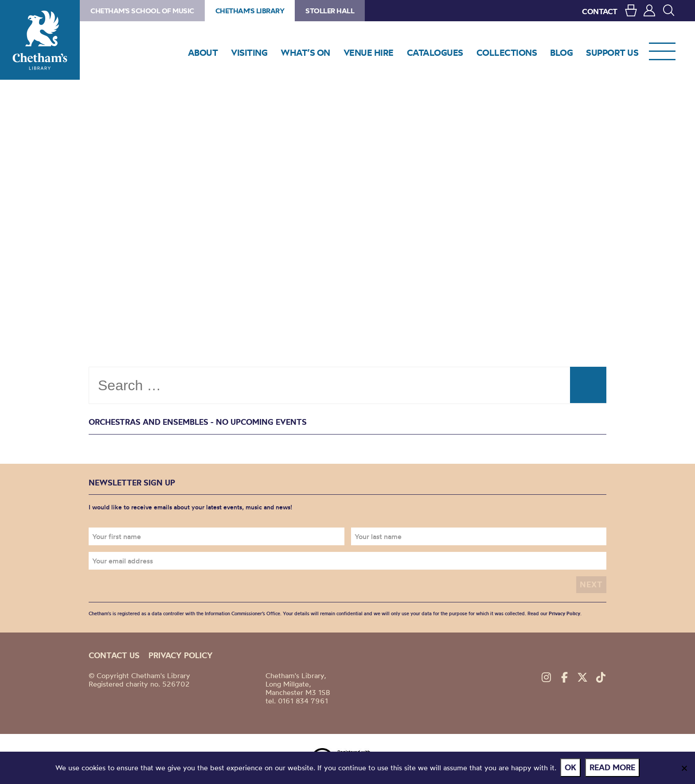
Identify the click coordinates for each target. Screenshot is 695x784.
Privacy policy (181, 655)
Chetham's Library (40, 40)
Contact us (114, 655)
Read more (613, 768)
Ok (571, 768)
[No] (684, 768)
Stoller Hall (330, 11)
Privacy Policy (564, 613)
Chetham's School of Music (142, 11)
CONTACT (600, 11)
